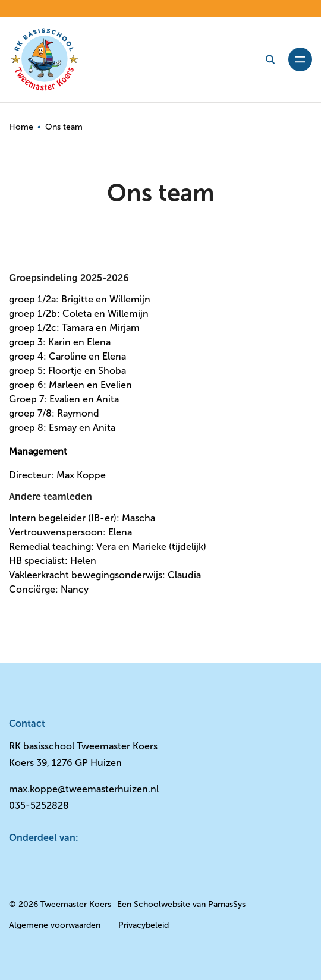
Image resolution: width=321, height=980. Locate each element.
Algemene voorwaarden (55, 925)
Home (21, 127)
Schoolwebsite (162, 904)
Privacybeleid (144, 925)
